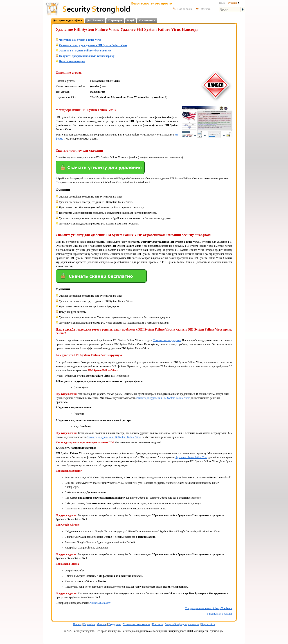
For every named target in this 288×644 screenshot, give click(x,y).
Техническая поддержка (167, 340)
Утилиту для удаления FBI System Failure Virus (163, 398)
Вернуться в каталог (220, 614)
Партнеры (115, 20)
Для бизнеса (95, 20)
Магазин (102, 624)
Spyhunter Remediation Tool (191, 457)
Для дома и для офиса (67, 20)
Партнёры (89, 624)
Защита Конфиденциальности (182, 624)
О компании (147, 20)
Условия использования (137, 624)
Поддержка (115, 624)
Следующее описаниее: (209, 608)
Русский (234, 3)
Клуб (130, 20)
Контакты (158, 624)
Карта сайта (208, 624)
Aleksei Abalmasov (100, 603)
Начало (77, 624)
